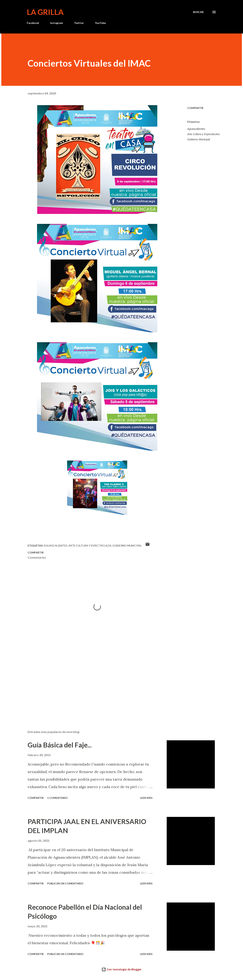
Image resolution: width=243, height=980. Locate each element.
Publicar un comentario (65, 883)
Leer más (146, 798)
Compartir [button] (195, 108)
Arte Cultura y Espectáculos (204, 134)
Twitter (79, 23)
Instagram (57, 23)
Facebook (33, 23)
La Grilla (45, 12)
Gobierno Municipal (199, 139)
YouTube (100, 23)
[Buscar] (198, 12)
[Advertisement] (91, 683)
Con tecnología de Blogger (121, 969)
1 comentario (57, 798)
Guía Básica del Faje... (60, 745)
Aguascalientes (196, 129)
